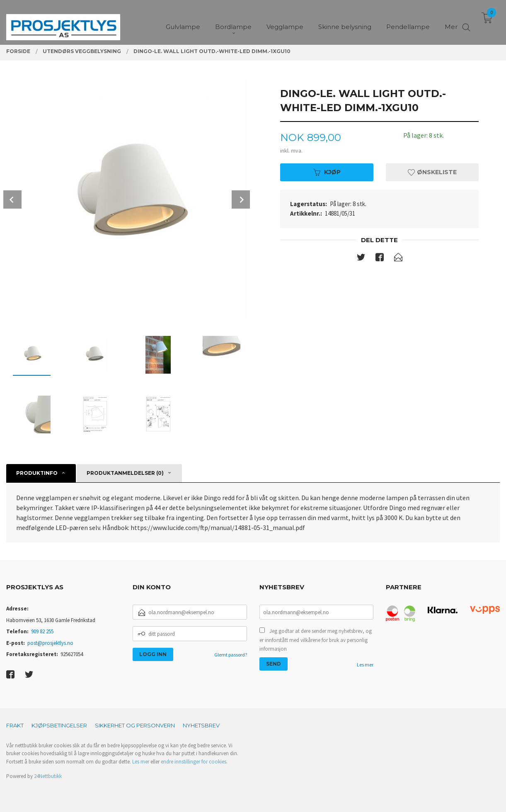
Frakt (15, 725)
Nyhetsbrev (201, 725)
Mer (451, 21)
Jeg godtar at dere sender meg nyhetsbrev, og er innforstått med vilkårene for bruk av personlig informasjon (316, 640)
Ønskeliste (432, 172)
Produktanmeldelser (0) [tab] (125, 473)
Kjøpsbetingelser (59, 725)
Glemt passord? (231, 655)
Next (241, 199)
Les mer (365, 665)
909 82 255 (42, 631)
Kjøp (327, 172)
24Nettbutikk (48, 776)
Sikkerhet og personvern (135, 725)
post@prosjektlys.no (50, 643)
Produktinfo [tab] (37, 473)
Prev (12, 199)
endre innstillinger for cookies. (194, 762)
